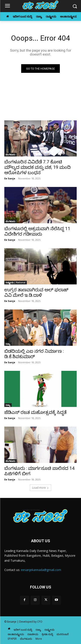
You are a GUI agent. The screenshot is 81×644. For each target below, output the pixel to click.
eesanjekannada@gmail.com (41, 570)
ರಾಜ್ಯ (8, 344)
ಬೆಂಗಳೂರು (10, 155)
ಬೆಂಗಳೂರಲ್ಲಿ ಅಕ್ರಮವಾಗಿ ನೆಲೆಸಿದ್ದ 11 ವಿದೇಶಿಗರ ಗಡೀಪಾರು (37, 231)
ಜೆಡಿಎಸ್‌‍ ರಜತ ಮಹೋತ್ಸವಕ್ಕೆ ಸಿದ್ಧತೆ (35, 412)
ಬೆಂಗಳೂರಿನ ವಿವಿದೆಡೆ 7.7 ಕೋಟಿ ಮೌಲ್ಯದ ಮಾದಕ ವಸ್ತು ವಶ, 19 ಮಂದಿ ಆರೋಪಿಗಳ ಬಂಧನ (37, 167)
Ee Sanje (10, 178)
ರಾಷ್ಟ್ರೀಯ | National (16, 282)
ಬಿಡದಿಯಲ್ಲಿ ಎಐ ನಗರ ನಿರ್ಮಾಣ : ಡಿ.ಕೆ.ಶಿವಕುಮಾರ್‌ (34, 354)
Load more (40, 488)
